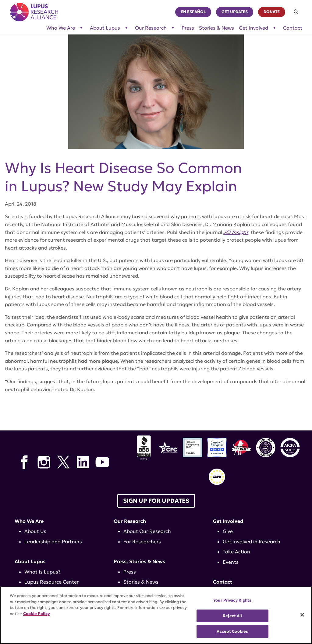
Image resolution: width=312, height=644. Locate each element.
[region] (156, 615)
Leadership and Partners (53, 541)
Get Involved (228, 521)
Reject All (232, 616)
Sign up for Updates (156, 501)
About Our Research (147, 531)
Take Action (236, 552)
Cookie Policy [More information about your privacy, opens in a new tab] (37, 614)
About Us (35, 531)
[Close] (302, 615)
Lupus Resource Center (51, 582)
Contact (293, 28)
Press (188, 28)
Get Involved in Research (252, 541)
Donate (272, 12)
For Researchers (142, 541)
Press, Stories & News (139, 561)
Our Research (130, 521)
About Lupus (30, 561)
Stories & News (216, 28)
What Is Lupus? (43, 572)
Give (228, 531)
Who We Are (29, 521)
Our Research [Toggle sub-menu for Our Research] (151, 28)
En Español (193, 12)
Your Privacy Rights (232, 600)
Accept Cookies (232, 631)
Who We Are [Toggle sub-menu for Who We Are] (61, 28)
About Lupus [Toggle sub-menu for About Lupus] (105, 28)
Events (231, 562)
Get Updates (235, 12)
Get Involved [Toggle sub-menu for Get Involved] (253, 28)
